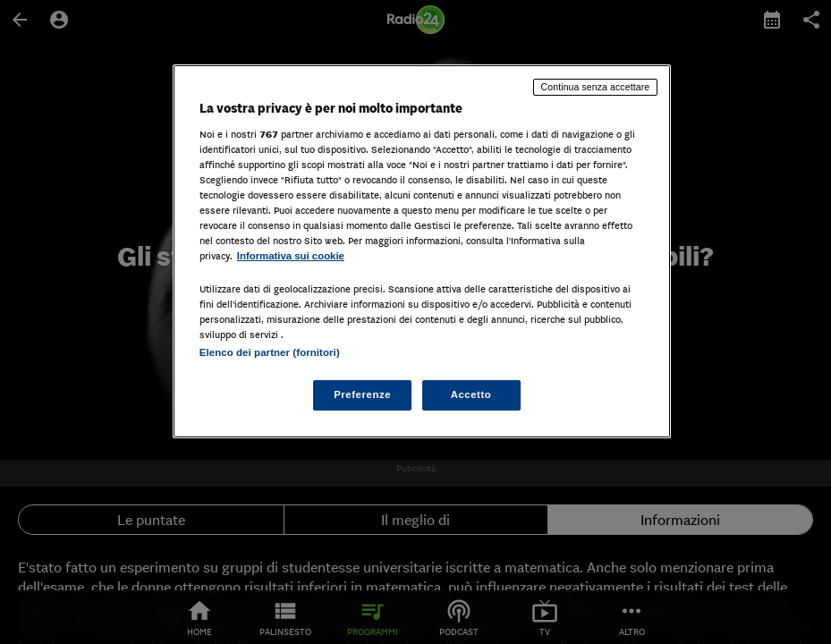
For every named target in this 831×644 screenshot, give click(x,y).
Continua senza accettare (596, 87)
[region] (422, 251)
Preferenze (362, 394)
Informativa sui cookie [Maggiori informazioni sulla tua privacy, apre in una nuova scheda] (291, 256)
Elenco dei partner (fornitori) (270, 352)
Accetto (471, 394)
